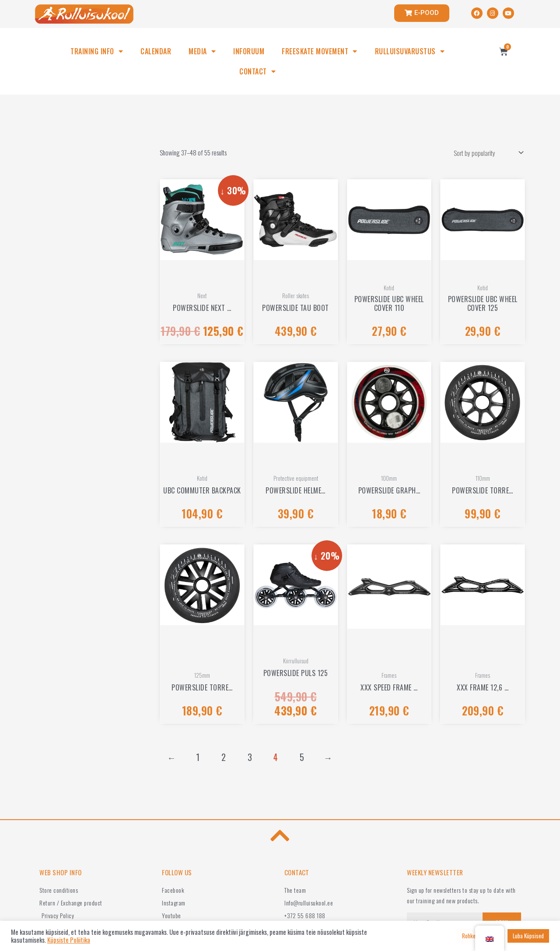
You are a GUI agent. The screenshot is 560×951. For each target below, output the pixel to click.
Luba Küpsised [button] (528, 936)
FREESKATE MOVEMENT (320, 51)
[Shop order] (487, 153)
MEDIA (202, 51)
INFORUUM (249, 51)
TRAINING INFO (97, 51)
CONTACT (257, 71)
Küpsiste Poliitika (69, 940)
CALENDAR (156, 51)
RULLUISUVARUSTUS (410, 51)
